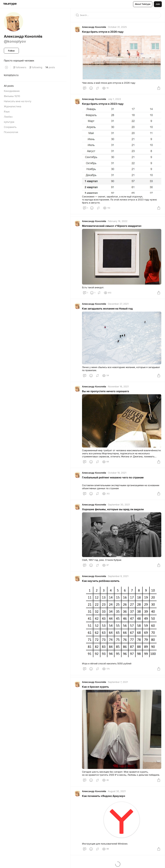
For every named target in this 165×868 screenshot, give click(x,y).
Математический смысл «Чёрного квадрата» (112, 227)
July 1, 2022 (115, 100)
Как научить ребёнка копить (101, 584)
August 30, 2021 (117, 794)
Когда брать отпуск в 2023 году (103, 104)
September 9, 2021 (119, 579)
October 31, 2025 (118, 27)
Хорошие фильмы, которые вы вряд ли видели (113, 512)
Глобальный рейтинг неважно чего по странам (113, 480)
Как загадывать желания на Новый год (108, 310)
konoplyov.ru (11, 75)
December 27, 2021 (119, 305)
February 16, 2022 (118, 222)
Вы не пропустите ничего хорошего (106, 393)
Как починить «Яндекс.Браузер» (104, 799)
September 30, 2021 (119, 507)
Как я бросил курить (96, 690)
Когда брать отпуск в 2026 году (103, 32)
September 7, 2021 (118, 685)
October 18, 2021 (117, 475)
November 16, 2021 (119, 388)
